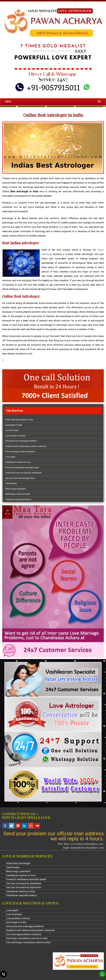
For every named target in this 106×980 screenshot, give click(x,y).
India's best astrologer (18, 863)
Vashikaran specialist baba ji (18, 499)
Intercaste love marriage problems (21, 441)
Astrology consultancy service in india (27, 938)
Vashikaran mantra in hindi (18, 494)
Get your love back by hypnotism (20, 478)
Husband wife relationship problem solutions (26, 446)
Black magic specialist (15, 489)
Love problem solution (16, 436)
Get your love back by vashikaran (24, 883)
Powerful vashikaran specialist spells (22, 468)
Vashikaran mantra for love (18, 462)
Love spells (10, 457)
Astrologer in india (14, 425)
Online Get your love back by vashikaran (23, 473)
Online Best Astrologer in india (19, 420)
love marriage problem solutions (20, 452)
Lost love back (12, 430)
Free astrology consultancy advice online (28, 942)
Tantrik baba (11, 483)
